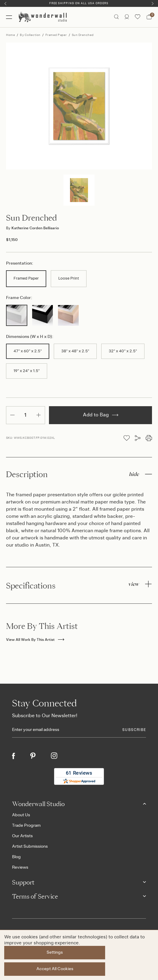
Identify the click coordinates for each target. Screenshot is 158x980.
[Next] (153, 4)
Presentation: (20, 263)
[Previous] (5, 4)
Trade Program (26, 826)
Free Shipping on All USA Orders (79, 3)
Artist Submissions (30, 846)
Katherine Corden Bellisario (32, 228)
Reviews (20, 867)
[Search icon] (116, 17)
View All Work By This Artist (35, 640)
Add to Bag (101, 415)
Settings (55, 952)
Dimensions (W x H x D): (30, 337)
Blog (16, 857)
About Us (21, 815)
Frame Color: (19, 298)
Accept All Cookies (55, 969)
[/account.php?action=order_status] (127, 17)
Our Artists (22, 836)
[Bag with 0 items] (149, 17)
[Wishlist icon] (138, 17)
